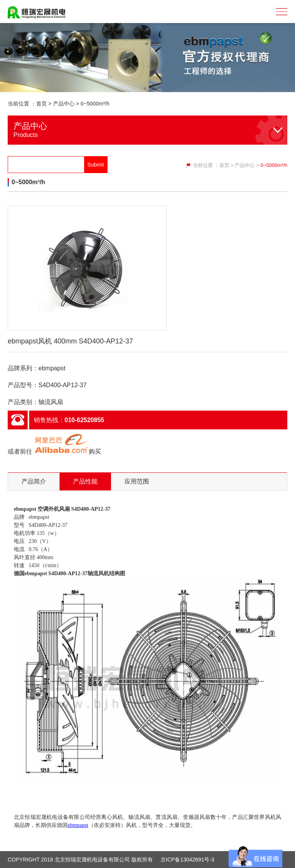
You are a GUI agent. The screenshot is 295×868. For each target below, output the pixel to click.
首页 (41, 104)
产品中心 (64, 104)
